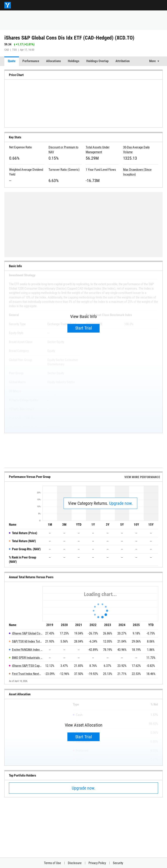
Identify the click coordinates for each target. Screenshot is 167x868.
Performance (31, 61)
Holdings (74, 61)
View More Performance (142, 477)
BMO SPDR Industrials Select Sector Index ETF (27, 658)
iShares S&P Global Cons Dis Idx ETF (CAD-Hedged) (27, 633)
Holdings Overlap (97, 61)
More (152, 61)
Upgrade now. (121, 503)
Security (118, 863)
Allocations (53, 61)
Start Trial (84, 328)
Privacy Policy (97, 863)
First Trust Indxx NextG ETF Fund (27, 674)
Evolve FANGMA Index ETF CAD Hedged (27, 650)
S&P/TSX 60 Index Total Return (27, 641)
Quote (12, 61)
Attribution (123, 61)
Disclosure (75, 863)
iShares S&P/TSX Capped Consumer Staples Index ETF (27, 666)
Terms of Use (52, 863)
